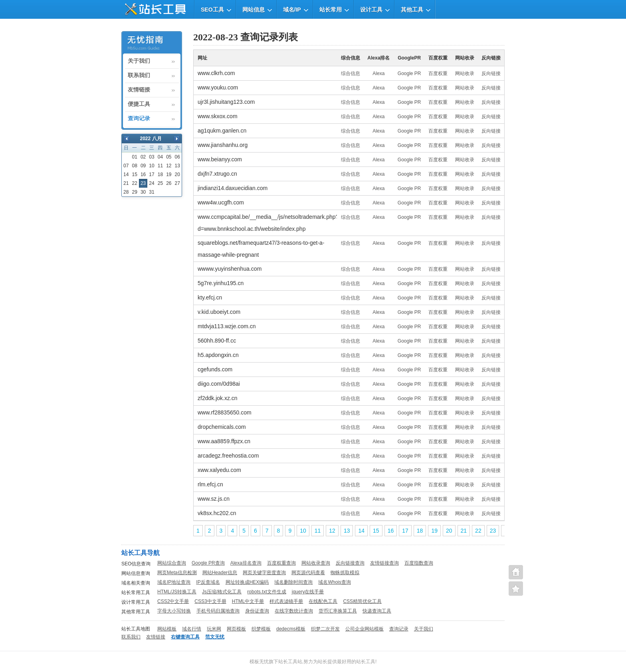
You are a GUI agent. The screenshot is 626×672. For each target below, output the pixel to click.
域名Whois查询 (334, 582)
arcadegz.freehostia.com (228, 456)
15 (134, 174)
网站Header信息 (220, 573)
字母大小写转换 (174, 611)
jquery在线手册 (308, 592)
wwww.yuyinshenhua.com (230, 269)
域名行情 (192, 629)
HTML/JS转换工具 (177, 592)
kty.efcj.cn (210, 297)
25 (160, 183)
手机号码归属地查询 (218, 611)
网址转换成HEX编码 (247, 582)
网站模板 (167, 629)
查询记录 (139, 119)
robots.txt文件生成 (266, 592)
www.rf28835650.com (225, 412)
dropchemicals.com (222, 427)
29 (134, 192)
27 (177, 183)
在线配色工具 (323, 601)
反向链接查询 (350, 563)
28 (126, 192)
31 (152, 192)
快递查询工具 (377, 611)
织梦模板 (261, 629)
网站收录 (465, 73)
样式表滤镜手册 (286, 601)
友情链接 (139, 90)
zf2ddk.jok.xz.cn (218, 398)
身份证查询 (257, 611)
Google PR (409, 73)
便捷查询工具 (516, 589)
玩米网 (214, 629)
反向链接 (491, 73)
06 (177, 157)
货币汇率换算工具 (338, 611)
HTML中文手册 (248, 601)
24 (152, 183)
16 (143, 174)
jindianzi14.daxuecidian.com (233, 188)
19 (169, 174)
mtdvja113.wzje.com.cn (227, 326)
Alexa (378, 73)
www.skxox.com (218, 116)
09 (143, 166)
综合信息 (351, 73)
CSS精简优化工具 (362, 601)
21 (126, 183)
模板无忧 (259, 662)
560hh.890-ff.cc (217, 341)
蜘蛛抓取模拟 (345, 573)
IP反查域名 (208, 582)
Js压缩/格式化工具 (222, 592)
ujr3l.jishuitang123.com (226, 102)
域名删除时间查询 (293, 582)
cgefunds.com (215, 369)
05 (169, 157)
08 (134, 166)
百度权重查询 (281, 563)
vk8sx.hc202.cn (217, 513)
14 (126, 174)
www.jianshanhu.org (223, 145)
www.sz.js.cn (214, 499)
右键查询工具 (185, 637)
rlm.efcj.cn (210, 484)
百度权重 (438, 73)
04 (160, 157)
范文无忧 (215, 637)
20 (177, 174)
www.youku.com (218, 87)
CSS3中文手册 (210, 601)
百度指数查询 (419, 563)
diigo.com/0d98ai (219, 384)
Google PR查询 (208, 563)
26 (169, 183)
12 (169, 166)
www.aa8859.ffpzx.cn (224, 441)
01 (134, 157)
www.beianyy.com (220, 159)
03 (152, 157)
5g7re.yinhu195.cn (221, 283)
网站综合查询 (172, 563)
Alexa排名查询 (246, 563)
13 (177, 166)
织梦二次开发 (325, 629)
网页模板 (236, 629)
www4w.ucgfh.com (221, 202)
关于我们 (139, 61)
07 (126, 166)
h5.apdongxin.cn (218, 355)
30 (143, 192)
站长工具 (366, 662)
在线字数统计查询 (294, 611)
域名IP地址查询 (174, 582)
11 (160, 166)
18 (160, 174)
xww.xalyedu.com (219, 470)
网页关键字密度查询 (264, 573)
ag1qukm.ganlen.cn (222, 131)
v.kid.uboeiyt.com (219, 312)
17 (152, 174)
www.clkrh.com (216, 73)
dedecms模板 (291, 629)
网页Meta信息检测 (177, 573)
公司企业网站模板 (365, 629)
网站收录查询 (316, 563)
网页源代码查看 (308, 573)
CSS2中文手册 (173, 601)
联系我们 (139, 75)
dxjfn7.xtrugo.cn (217, 174)
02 (143, 157)
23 (493, 531)
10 (152, 166)
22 (134, 183)
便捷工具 (139, 104)
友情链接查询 (384, 563)
